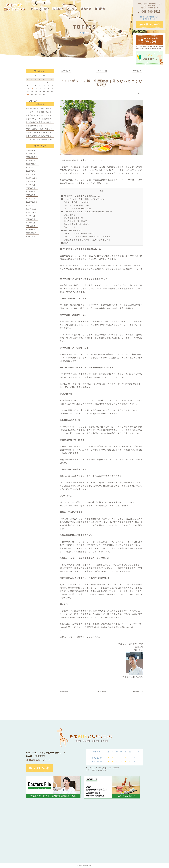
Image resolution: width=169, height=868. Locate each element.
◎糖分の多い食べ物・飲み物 (77, 224)
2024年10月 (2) (33, 212)
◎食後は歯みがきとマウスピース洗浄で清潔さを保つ (87, 240)
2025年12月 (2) (33, 164)
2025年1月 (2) (32, 202)
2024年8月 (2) (32, 219)
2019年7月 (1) (32, 236)
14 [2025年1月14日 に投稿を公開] (32, 88)
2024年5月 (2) (32, 230)
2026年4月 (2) (32, 150)
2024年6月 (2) (32, 226)
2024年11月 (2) (33, 209)
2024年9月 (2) (32, 216)
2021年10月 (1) (33, 233)
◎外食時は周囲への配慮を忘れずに (79, 233)
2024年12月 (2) (33, 205)
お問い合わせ (42, 768)
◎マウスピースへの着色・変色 (77, 208)
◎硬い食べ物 (70, 215)
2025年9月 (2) (32, 174)
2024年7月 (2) (32, 223)
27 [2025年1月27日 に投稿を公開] (28, 95)
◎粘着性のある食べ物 (74, 218)
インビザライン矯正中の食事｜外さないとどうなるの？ (102, 83)
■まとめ (65, 243)
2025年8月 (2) (32, 178)
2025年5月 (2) (32, 188)
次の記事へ (137, 71)
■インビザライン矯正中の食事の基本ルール (81, 196)
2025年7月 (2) (32, 181)
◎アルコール (70, 227)
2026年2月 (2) (32, 157)
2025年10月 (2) (33, 171)
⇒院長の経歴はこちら (133, 677)
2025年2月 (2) (32, 198)
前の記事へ (66, 71)
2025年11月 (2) (33, 167)
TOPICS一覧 (102, 71)
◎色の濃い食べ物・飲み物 (76, 221)
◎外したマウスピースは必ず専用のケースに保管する (87, 236)
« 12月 (29, 101)
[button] (86, 7)
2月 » (37, 101)
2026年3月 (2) (32, 154)
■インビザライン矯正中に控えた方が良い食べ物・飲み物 (86, 211)
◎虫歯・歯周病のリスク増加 (77, 202)
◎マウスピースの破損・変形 (76, 205)
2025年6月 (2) (32, 185)
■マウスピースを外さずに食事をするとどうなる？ (84, 199)
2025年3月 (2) (32, 195)
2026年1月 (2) (32, 161)
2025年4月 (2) (32, 192)
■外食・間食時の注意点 (72, 230)
